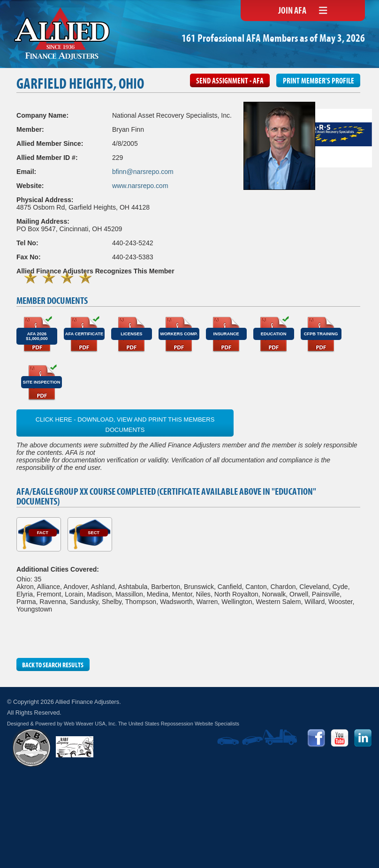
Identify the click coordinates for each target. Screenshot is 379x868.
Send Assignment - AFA (230, 82)
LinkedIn (363, 738)
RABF (31, 748)
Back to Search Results (53, 665)
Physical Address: (45, 200)
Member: (30, 129)
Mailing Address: (43, 221)
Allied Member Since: (50, 143)
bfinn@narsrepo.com (143, 172)
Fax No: (29, 257)
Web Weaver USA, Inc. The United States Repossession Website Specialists (152, 724)
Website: (30, 186)
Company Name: (42, 115)
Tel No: (27, 243)
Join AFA (292, 11)
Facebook (316, 738)
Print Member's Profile (318, 82)
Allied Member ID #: (47, 158)
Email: (26, 172)
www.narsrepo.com (140, 186)
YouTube (340, 738)
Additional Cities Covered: (58, 569)
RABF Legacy (75, 747)
